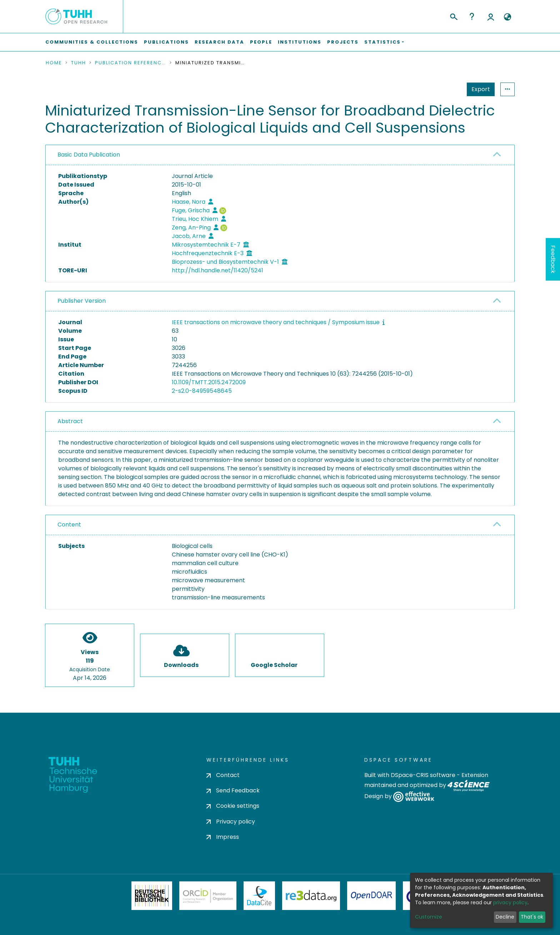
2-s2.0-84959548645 (202, 391)
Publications (166, 42)
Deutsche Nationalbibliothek (152, 896)
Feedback (553, 259)
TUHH (79, 63)
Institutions (300, 42)
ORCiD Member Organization (208, 896)
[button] (507, 17)
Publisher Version (82, 301)
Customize (429, 917)
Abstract (70, 421)
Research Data (219, 42)
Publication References (131, 63)
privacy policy (510, 902)
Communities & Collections (92, 42)
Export (446, 89)
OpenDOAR (371, 896)
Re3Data (311, 896)
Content (69, 525)
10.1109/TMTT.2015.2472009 (209, 382)
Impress (223, 837)
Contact (223, 775)
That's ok (532, 917)
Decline (505, 917)
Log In (491, 16)
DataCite (259, 896)
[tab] (280, 155)
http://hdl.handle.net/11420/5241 (217, 270)
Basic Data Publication (89, 155)
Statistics (479, 89)
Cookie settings (233, 806)
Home (54, 63)
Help (472, 16)
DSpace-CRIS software (423, 775)
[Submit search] (453, 16)
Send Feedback (233, 790)
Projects (343, 42)
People (261, 42)
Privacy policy (231, 822)
